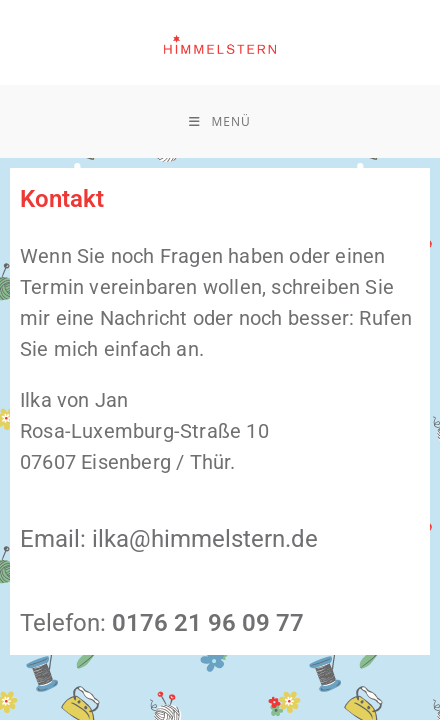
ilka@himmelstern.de (205, 539)
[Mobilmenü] (219, 121)
